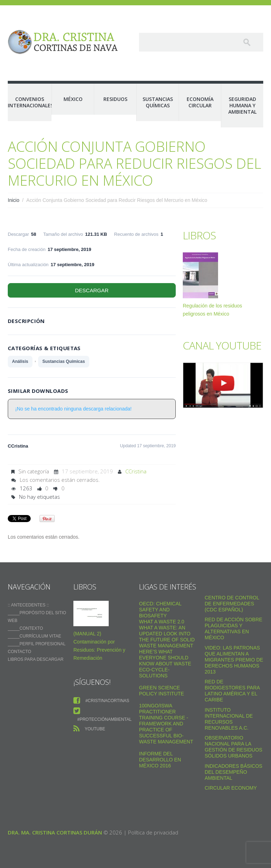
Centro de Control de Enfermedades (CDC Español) (232, 604)
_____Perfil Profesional (37, 644)
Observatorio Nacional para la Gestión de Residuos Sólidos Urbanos (233, 747)
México (73, 99)
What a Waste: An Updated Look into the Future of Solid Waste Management (167, 637)
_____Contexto (25, 628)
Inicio (14, 200)
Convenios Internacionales (30, 102)
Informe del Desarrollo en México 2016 (160, 760)
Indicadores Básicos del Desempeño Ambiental (233, 772)
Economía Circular (200, 102)
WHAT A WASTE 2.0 (162, 622)
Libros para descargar (36, 659)
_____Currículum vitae (34, 636)
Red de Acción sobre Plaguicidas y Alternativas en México (233, 628)
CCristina (136, 471)
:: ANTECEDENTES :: (28, 605)
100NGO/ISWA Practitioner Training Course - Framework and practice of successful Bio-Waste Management (166, 724)
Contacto (19, 652)
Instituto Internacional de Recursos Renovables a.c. (229, 719)
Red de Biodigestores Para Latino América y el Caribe (232, 691)
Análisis (20, 361)
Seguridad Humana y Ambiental (242, 105)
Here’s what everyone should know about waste (165, 658)
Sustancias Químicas (158, 102)
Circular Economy (231, 788)
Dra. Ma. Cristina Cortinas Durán (55, 832)
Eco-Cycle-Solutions (154, 673)
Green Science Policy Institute (161, 691)
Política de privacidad (153, 832)
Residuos (115, 99)
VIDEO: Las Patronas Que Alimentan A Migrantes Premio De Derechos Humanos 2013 (234, 660)
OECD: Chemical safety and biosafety (160, 610)
